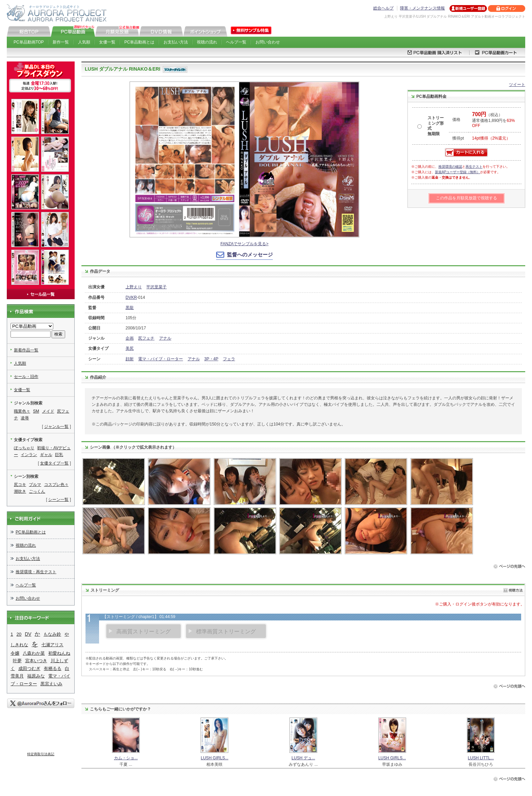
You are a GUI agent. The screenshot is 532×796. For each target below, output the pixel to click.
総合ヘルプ (383, 8)
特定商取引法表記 (41, 754)
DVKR (131, 297)
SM (36, 411)
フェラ (229, 359)
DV (28, 634)
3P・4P (211, 359)
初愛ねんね (59, 653)
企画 (130, 338)
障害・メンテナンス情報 (422, 8)
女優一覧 (107, 42)
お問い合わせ (268, 42)
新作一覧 (61, 42)
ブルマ (35, 485)
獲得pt (458, 138)
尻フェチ (146, 338)
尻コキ (20, 485)
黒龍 (130, 308)
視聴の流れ (207, 42)
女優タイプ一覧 (54, 463)
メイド (48, 411)
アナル (165, 338)
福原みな (36, 676)
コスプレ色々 (56, 485)
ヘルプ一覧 (236, 42)
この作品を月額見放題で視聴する (467, 198)
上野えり (134, 287)
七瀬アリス (52, 645)
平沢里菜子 (156, 287)
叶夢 (17, 661)
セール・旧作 (26, 377)
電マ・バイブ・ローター (160, 359)
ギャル (46, 455)
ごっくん (37, 491)
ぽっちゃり (24, 448)
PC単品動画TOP (29, 42)
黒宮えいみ (51, 684)
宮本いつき (36, 661)
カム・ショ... (126, 758)
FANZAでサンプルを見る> (245, 244)
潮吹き (20, 491)
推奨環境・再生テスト (36, 572)
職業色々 (22, 411)
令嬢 (15, 653)
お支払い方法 (176, 42)
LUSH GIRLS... (215, 758)
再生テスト (474, 167)
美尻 (130, 348)
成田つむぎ (29, 668)
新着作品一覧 (26, 350)
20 (19, 634)
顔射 (130, 359)
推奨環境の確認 (450, 167)
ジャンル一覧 (56, 427)
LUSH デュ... (303, 758)
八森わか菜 (34, 653)
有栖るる (53, 668)
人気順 (84, 42)
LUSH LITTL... (481, 758)
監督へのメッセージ (250, 255)
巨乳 (59, 455)
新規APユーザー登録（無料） (458, 172)
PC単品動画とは (140, 42)
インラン (29, 455)
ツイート (517, 85)
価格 (456, 120)
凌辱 (25, 418)
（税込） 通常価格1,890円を (493, 120)
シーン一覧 (58, 500)
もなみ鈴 (52, 634)
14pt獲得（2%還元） (491, 138)
